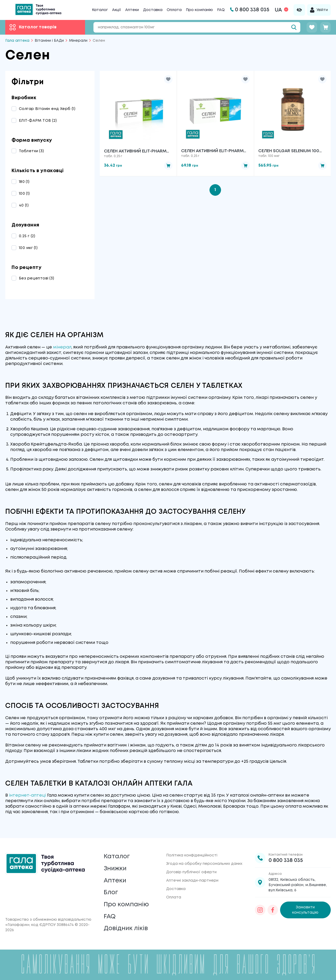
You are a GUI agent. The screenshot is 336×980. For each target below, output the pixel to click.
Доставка (153, 10)
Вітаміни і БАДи (49, 41)
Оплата (174, 10)
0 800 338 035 (286, 858)
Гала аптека (17, 41)
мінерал (62, 347)
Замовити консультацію (305, 908)
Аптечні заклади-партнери (192, 878)
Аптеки (132, 10)
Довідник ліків (126, 928)
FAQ (221, 10)
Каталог (100, 10)
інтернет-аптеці (27, 795)
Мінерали (78, 41)
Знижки (116, 867)
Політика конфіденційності (192, 853)
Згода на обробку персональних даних (204, 861)
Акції (117, 10)
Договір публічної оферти (191, 870)
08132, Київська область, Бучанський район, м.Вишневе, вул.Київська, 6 (298, 883)
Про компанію (199, 10)
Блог (111, 891)
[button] (168, 79)
